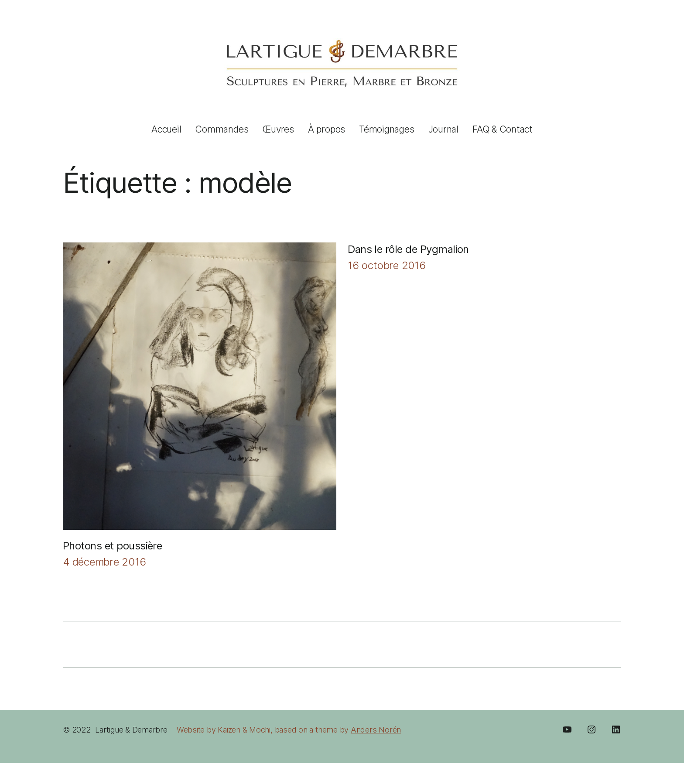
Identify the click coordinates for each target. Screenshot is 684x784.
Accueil (166, 129)
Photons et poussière (112, 546)
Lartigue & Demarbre (131, 730)
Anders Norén (376, 730)
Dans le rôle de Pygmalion (408, 249)
